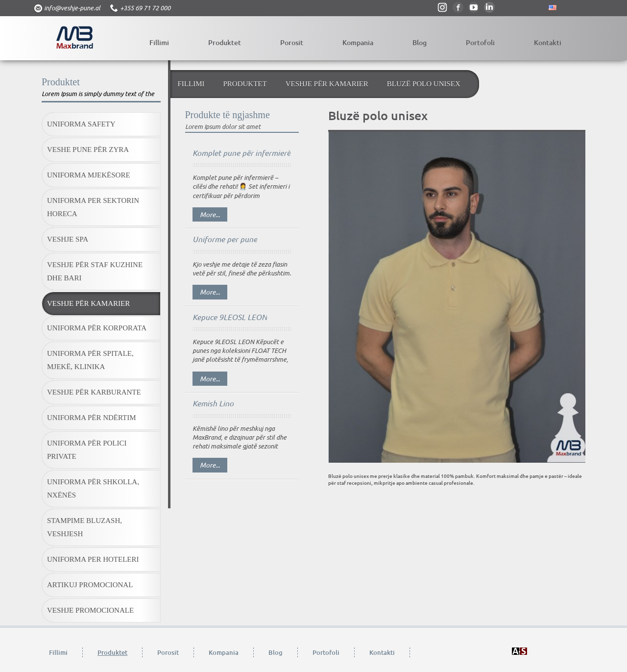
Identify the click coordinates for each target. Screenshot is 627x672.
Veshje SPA (68, 239)
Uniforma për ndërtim (92, 418)
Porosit (292, 42)
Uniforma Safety (81, 124)
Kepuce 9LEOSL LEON (230, 317)
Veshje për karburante (94, 392)
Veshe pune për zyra (88, 149)
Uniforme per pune (225, 239)
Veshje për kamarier (88, 303)
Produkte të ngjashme (228, 115)
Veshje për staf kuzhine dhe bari (95, 271)
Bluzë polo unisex (424, 84)
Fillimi (159, 42)
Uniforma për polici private (87, 450)
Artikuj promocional (90, 585)
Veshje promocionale (90, 610)
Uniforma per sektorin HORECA (93, 207)
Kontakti (548, 42)
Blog (420, 42)
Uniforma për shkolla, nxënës (93, 488)
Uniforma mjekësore (89, 175)
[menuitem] (101, 125)
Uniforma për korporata (97, 328)
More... (210, 214)
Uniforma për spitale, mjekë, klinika (90, 360)
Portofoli (480, 42)
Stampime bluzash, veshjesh (84, 527)
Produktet (225, 42)
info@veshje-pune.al (72, 8)
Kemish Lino (213, 403)
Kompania (358, 42)
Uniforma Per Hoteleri (93, 559)
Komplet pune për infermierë (241, 153)
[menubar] (101, 368)
